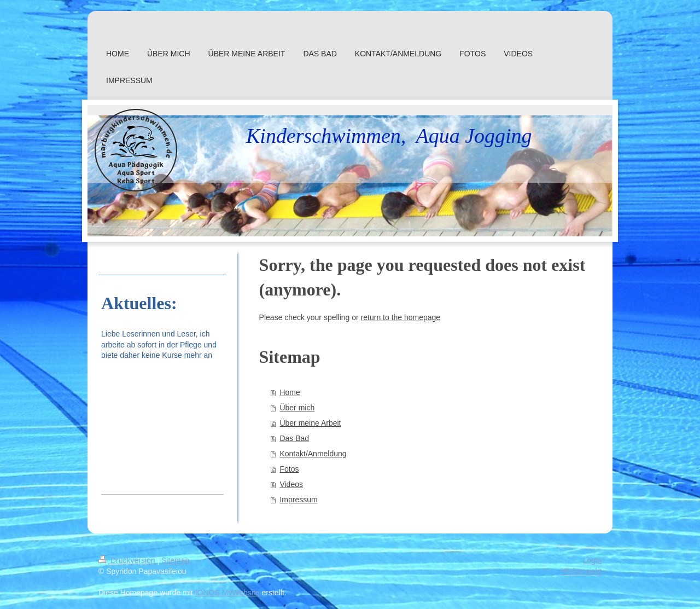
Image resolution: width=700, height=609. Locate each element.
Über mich (297, 408)
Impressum (298, 500)
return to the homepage (401, 317)
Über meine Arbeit (310, 423)
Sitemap (175, 560)
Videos (291, 484)
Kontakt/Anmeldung (313, 454)
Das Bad (294, 438)
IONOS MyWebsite (227, 593)
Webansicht (582, 571)
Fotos (289, 469)
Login (592, 560)
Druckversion (128, 560)
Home (290, 392)
